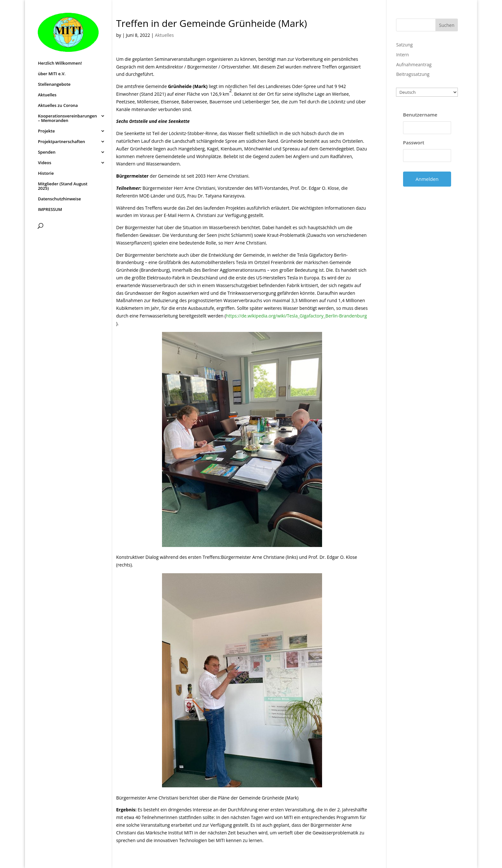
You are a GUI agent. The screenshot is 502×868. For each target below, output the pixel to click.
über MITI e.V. (52, 74)
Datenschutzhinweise (59, 199)
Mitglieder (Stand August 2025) (63, 186)
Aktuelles (47, 95)
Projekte (46, 131)
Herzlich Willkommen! (60, 63)
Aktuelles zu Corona (58, 106)
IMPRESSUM (50, 210)
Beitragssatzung (413, 74)
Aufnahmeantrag (414, 64)
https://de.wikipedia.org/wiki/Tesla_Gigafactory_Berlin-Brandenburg (296, 316)
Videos (45, 163)
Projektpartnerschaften (61, 142)
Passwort (414, 142)
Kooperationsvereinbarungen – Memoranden (67, 118)
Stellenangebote (54, 84)
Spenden (47, 152)
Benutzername (420, 115)
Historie (46, 173)
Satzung (404, 45)
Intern (402, 55)
